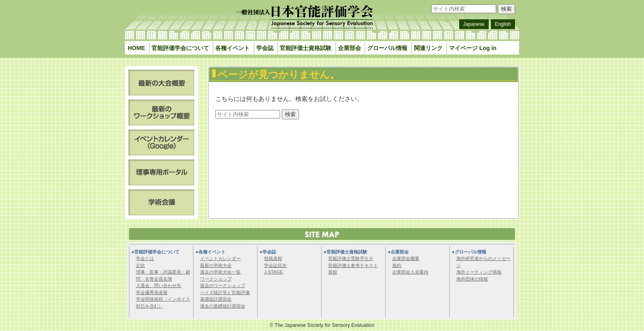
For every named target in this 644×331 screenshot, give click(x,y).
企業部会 (350, 48)
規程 (333, 272)
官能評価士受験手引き (351, 258)
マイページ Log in (473, 48)
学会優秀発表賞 (152, 292)
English (503, 24)
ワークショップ (216, 279)
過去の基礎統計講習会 (223, 306)
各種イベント (232, 48)
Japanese (474, 24)
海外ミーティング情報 (479, 272)
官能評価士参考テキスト (353, 265)
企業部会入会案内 (410, 272)
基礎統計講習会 (216, 299)
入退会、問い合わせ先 (159, 285)
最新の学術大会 (216, 265)
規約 (397, 265)
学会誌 (265, 48)
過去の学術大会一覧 (220, 272)
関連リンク (428, 48)
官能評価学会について (180, 48)
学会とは (145, 258)
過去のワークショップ (223, 285)
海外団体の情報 (472, 279)
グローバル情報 (387, 48)
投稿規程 (273, 258)
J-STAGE (274, 272)
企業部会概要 (406, 258)
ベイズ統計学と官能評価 (225, 292)
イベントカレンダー (220, 258)
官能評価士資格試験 (306, 48)
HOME (136, 48)
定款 (140, 265)
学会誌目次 (275, 265)
